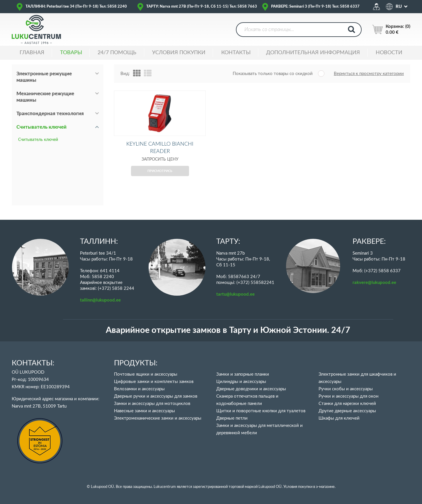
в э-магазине (324, 487)
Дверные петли (232, 418)
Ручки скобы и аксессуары (346, 389)
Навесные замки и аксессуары (144, 411)
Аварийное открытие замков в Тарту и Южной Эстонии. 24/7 (228, 330)
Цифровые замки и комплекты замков (154, 382)
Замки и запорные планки (243, 374)
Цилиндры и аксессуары (241, 382)
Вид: (125, 74)
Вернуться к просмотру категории (369, 74)
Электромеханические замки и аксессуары (158, 418)
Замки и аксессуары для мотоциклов (152, 404)
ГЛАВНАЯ (32, 53)
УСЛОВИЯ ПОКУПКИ (179, 53)
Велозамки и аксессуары (139, 389)
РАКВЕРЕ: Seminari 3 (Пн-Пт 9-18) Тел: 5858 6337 (315, 7)
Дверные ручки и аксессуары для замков (156, 396)
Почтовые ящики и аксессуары (146, 374)
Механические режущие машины (45, 97)
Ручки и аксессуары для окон (348, 396)
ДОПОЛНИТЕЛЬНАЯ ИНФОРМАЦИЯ (313, 53)
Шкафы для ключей (339, 418)
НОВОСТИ (389, 53)
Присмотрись (160, 181)
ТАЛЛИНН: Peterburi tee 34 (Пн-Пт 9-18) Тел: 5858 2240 (76, 7)
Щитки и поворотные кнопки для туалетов (261, 411)
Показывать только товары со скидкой (273, 74)
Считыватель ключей (41, 127)
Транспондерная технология (50, 114)
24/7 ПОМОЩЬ (117, 53)
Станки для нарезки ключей (347, 404)
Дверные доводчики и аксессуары (251, 389)
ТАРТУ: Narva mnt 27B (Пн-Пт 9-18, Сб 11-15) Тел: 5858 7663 (202, 7)
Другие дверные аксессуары (347, 411)
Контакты (236, 53)
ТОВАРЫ (71, 53)
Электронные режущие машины (44, 77)
